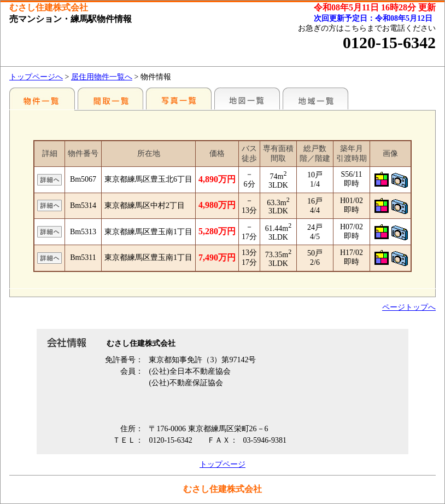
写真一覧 (179, 99)
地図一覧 (247, 99)
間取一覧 (110, 99)
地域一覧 (315, 99)
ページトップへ (409, 307)
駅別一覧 (42, 99)
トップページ (222, 464)
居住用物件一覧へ (102, 77)
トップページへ (36, 77)
